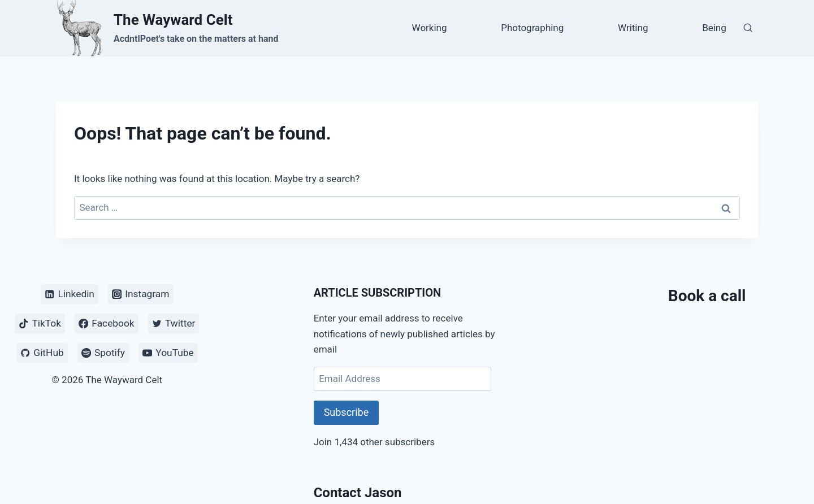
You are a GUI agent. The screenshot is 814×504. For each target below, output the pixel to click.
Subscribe (347, 412)
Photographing (532, 28)
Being (714, 28)
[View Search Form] (748, 28)
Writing (633, 28)
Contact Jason (358, 493)
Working (430, 28)
